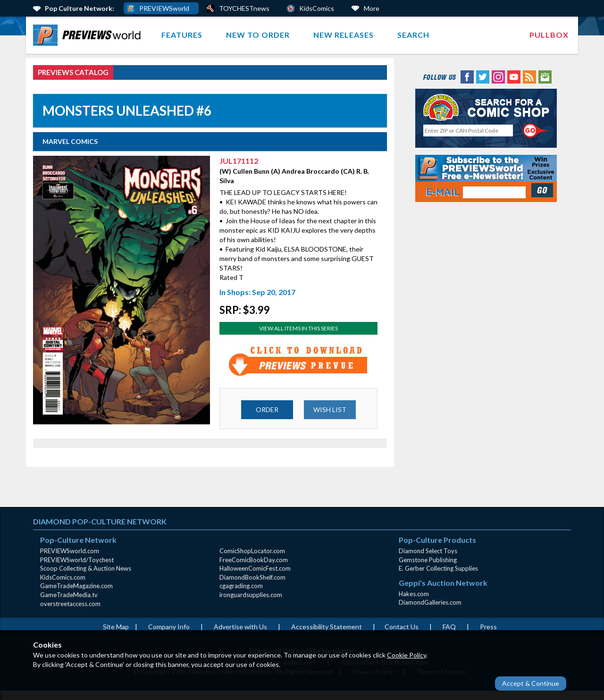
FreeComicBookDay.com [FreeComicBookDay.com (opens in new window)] (254, 560)
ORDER (267, 409)
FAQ (449, 627)
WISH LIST (330, 409)
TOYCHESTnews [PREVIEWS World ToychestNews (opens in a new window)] (244, 8)
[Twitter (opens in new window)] (483, 76)
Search (413, 35)
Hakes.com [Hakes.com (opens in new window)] (414, 594)
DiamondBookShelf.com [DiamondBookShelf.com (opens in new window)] (252, 577)
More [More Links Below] (372, 8)
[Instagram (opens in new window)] (498, 76)
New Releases (344, 35)
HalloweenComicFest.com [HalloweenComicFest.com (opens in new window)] (255, 568)
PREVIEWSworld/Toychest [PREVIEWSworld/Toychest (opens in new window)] (77, 560)
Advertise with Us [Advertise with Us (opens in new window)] (240, 627)
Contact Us (402, 627)
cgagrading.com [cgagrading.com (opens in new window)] (241, 586)
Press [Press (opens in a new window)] (488, 627)
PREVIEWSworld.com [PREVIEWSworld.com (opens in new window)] (70, 551)
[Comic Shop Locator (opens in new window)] (486, 107)
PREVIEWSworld (164, 8)
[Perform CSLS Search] (537, 131)
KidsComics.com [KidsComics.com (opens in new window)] (63, 577)
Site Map (116, 627)
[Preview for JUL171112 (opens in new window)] (299, 361)
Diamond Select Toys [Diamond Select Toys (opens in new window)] (428, 551)
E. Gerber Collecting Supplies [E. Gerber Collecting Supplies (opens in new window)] (438, 568)
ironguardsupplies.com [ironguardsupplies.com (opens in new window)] (251, 595)
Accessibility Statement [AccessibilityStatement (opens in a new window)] (327, 627)
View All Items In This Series (298, 328)
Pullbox (549, 35)
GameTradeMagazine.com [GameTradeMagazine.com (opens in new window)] (76, 586)
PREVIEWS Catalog (73, 72)
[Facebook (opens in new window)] (467, 76)
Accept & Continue (531, 683)
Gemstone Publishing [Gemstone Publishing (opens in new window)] (428, 560)
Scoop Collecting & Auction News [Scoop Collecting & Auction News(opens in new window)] (86, 568)
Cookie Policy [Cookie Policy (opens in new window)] (407, 655)
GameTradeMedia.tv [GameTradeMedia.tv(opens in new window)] (69, 595)
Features (182, 35)
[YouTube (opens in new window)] (514, 76)
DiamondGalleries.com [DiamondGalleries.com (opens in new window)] (430, 602)
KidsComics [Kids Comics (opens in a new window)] (317, 8)
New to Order (258, 35)
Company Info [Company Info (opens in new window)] (169, 627)
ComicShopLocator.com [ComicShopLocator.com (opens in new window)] (252, 551)
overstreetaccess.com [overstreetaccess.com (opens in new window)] (70, 604)
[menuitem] (89, 35)
